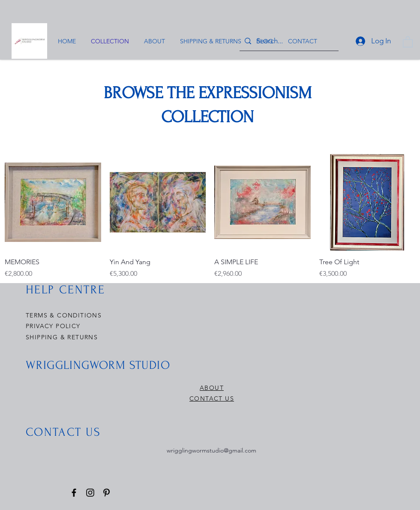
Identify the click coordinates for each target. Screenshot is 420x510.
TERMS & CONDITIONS (64, 315)
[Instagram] (90, 493)
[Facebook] (74, 493)
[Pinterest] (106, 493)
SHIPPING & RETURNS (62, 337)
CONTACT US (212, 398)
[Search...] (288, 41)
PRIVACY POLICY (54, 326)
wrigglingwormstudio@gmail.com (211, 450)
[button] (408, 41)
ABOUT (212, 388)
